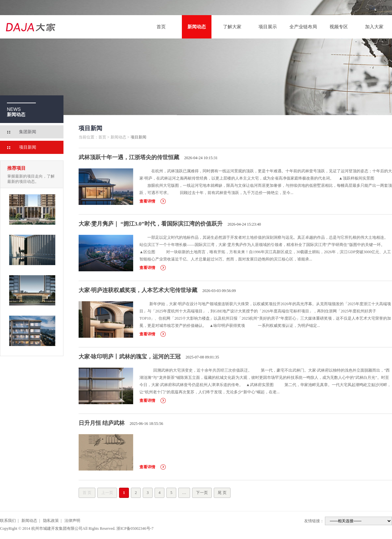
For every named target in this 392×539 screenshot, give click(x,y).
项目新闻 (28, 147)
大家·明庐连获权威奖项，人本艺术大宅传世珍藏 (138, 290)
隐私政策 (51, 521)
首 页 (87, 493)
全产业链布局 (303, 27)
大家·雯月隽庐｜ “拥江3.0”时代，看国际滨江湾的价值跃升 (151, 224)
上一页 (107, 493)
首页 (161, 27)
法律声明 (72, 521)
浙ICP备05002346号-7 (135, 528)
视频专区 (339, 27)
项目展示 (268, 27)
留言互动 (384, 8)
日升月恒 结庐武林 (102, 423)
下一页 (202, 493)
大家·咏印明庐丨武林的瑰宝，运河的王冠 (130, 357)
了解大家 (232, 27)
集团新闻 (28, 132)
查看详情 (147, 201)
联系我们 (8, 521)
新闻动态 (197, 27)
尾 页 (222, 493)
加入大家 (374, 27)
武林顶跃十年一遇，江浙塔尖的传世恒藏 (129, 157)
